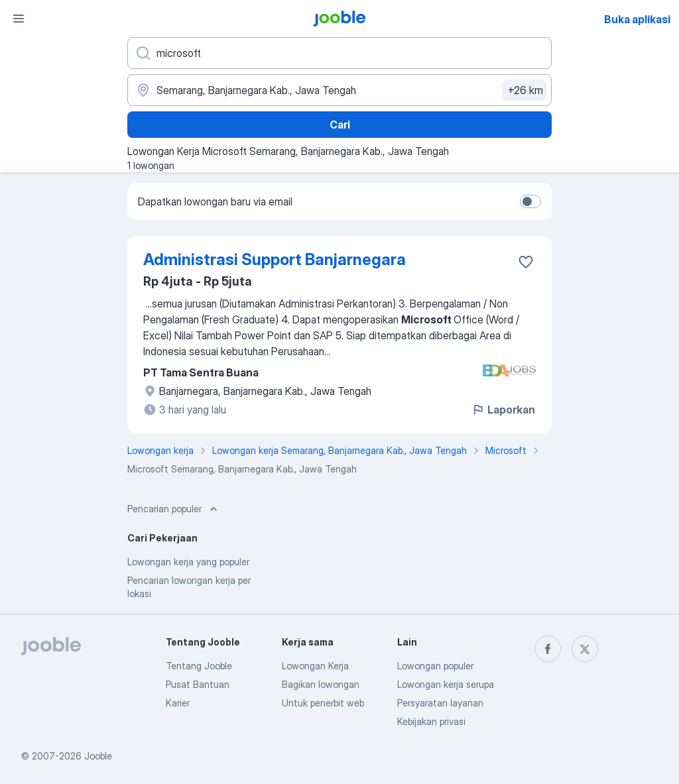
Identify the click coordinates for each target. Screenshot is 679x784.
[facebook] (548, 649)
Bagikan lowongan (321, 684)
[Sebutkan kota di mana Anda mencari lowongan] (339, 90)
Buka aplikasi (637, 19)
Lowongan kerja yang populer (188, 562)
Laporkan (503, 410)
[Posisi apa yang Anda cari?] (339, 53)
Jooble (98, 756)
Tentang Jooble (199, 666)
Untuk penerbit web (323, 703)
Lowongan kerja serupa (446, 684)
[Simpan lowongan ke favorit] (526, 262)
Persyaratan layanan (440, 703)
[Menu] (19, 19)
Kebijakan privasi (431, 721)
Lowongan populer (435, 666)
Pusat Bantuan (198, 684)
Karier (178, 703)
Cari (340, 125)
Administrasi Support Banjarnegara (275, 259)
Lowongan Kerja (315, 666)
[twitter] (585, 649)
